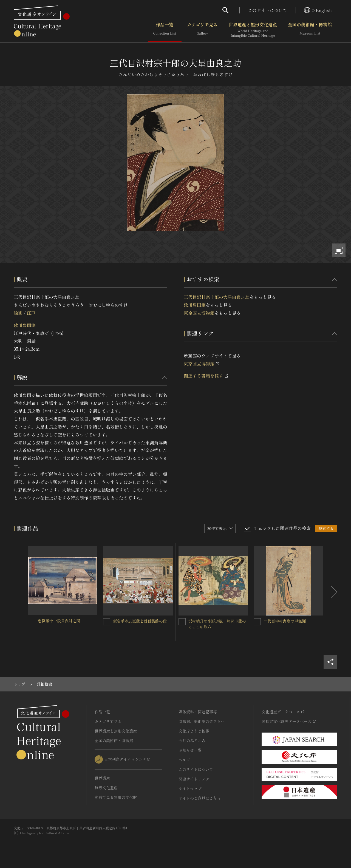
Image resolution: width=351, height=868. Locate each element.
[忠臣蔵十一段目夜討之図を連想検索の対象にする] (32, 622)
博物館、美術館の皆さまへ (202, 721)
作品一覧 (165, 30)
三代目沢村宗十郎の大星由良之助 (217, 297)
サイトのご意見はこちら (200, 798)
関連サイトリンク (194, 779)
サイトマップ (190, 788)
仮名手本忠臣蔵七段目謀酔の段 (140, 621)
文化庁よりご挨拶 (194, 731)
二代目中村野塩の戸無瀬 (285, 621)
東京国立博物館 (199, 313)
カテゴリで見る (202, 30)
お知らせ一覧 (190, 750)
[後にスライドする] (332, 592)
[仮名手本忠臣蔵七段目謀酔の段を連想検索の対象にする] (107, 622)
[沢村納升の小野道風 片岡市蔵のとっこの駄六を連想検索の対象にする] (182, 622)
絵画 (18, 313)
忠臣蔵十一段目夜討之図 (59, 621)
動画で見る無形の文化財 (116, 797)
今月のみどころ (192, 741)
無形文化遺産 (106, 788)
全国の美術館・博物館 (310, 30)
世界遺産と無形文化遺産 (253, 30)
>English (318, 10)
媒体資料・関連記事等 (198, 712)
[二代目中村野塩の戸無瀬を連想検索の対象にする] (257, 622)
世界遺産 (102, 778)
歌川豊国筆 (25, 325)
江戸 (31, 313)
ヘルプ (184, 760)
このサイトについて (268, 10)
